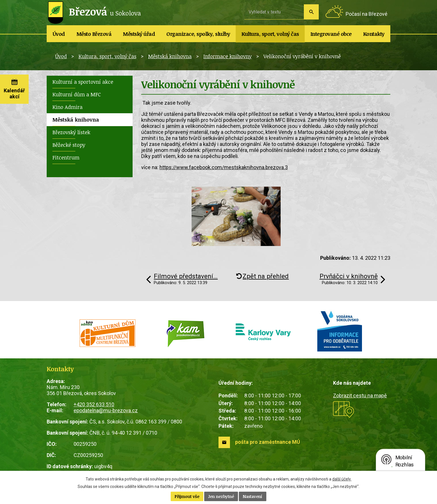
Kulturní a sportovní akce (83, 82)
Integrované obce (331, 34)
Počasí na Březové (367, 14)
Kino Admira (67, 107)
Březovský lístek (71, 132)
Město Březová (94, 34)
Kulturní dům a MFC (77, 94)
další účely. (342, 479)
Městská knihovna (170, 56)
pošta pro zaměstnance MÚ (268, 442)
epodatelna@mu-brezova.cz (106, 410)
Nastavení (253, 496)
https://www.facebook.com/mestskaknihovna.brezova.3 (224, 167)
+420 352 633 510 (94, 404)
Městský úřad (139, 34)
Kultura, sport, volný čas (270, 34)
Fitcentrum (66, 157)
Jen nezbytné (221, 496)
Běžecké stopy (69, 145)
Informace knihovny (228, 56)
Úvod (59, 34)
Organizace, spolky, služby (198, 34)
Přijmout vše (187, 496)
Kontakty (374, 34)
